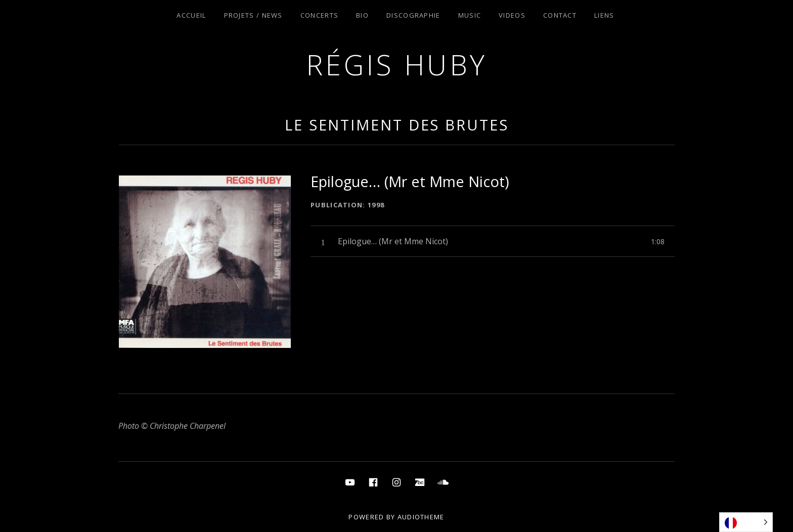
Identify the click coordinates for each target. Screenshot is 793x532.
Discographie (413, 15)
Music (470, 15)
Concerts (319, 15)
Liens (604, 15)
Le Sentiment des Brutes (397, 125)
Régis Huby (397, 64)
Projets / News (253, 15)
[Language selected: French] (746, 522)
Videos (512, 15)
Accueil (191, 15)
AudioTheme (421, 517)
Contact (560, 15)
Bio (362, 15)
